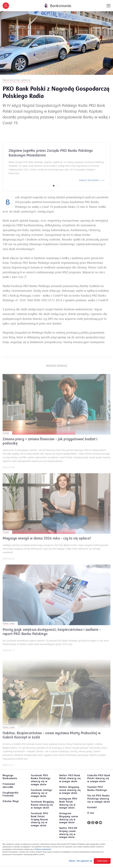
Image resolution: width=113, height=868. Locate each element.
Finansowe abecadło (9, 785)
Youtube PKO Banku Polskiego (97, 789)
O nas (91, 813)
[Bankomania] (58, 6)
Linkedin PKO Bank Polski (99, 778)
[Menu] (108, 6)
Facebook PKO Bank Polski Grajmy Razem (40, 819)
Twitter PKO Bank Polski (70, 778)
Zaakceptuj (102, 861)
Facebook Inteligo (41, 793)
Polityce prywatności (43, 849)
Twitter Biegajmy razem (70, 790)
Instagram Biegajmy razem (69, 818)
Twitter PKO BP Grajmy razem (68, 833)
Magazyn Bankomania (10, 777)
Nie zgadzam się (84, 861)
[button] (6, 6)
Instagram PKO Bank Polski (68, 803)
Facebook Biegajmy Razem (42, 805)
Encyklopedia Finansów (11, 794)
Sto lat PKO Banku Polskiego (99, 799)
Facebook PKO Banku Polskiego (41, 780)
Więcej (72, 861)
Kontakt (92, 807)
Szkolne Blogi (11, 801)
